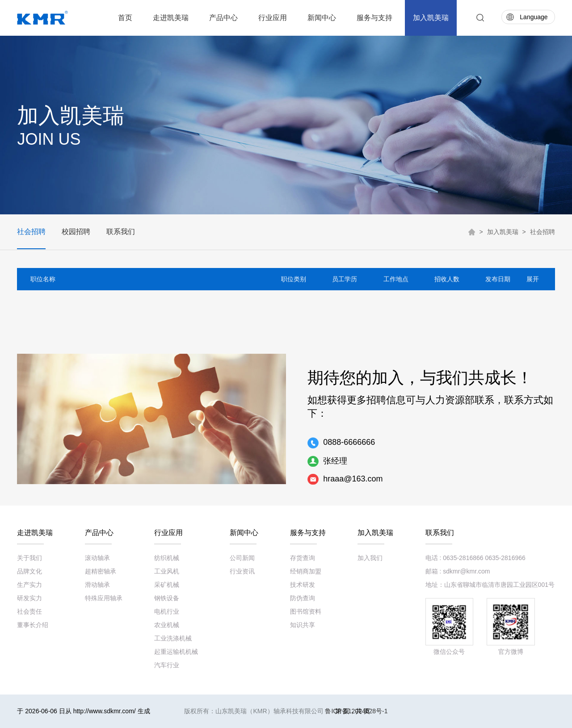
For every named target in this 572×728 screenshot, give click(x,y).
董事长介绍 (33, 625)
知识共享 (303, 625)
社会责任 (29, 611)
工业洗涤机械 (173, 638)
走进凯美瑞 (171, 18)
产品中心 (223, 18)
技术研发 (303, 585)
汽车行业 (167, 665)
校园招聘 (76, 232)
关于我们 (29, 558)
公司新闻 (242, 558)
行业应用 (273, 18)
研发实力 (29, 598)
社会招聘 (31, 232)
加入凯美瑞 (431, 18)
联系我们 (121, 232)
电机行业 (167, 611)
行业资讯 (242, 571)
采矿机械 (167, 585)
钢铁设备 (167, 598)
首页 (125, 18)
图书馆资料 (306, 611)
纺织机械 (167, 558)
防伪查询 (303, 598)
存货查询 (303, 558)
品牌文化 (29, 571)
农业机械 (167, 625)
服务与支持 (374, 18)
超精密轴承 (101, 571)
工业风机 (167, 571)
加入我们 (370, 558)
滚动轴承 (97, 558)
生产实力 (29, 585)
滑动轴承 (97, 585)
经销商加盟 (306, 571)
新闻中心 (322, 18)
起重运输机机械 (176, 652)
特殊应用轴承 (104, 598)
